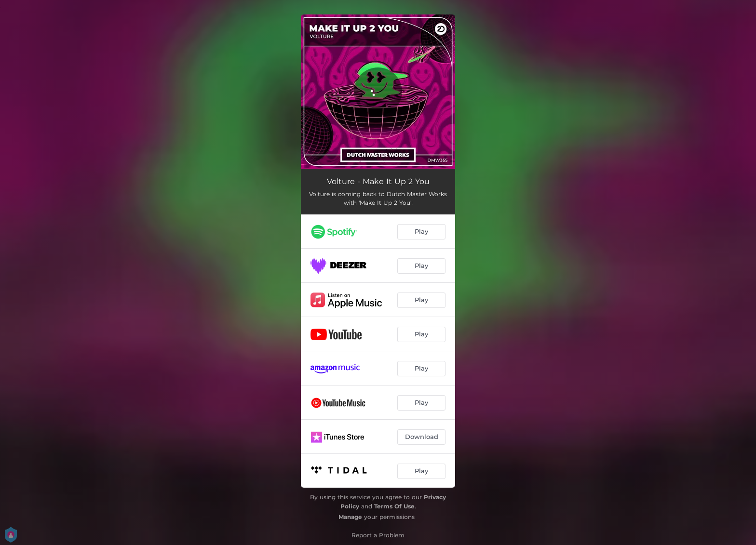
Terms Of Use (394, 506)
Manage (350, 517)
